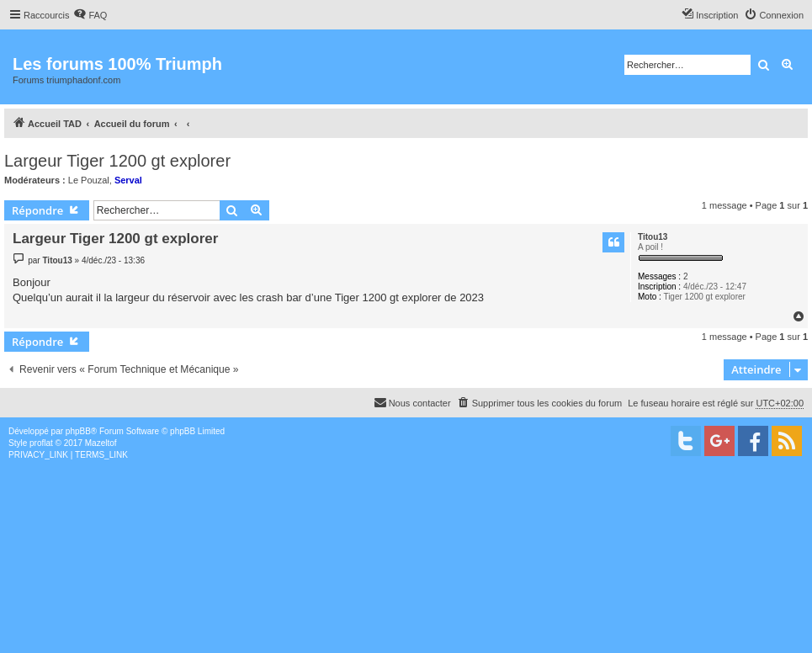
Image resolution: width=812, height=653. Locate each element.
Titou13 (653, 237)
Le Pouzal (89, 180)
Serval (128, 180)
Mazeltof (101, 443)
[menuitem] (90, 15)
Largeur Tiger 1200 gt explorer (117, 161)
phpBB (78, 431)
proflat (41, 443)
